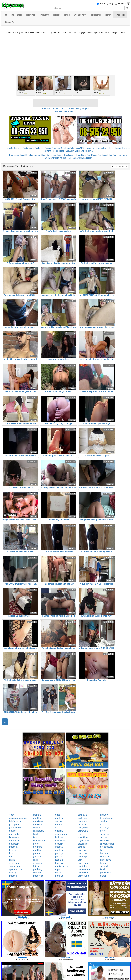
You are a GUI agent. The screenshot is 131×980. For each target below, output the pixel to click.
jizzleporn (14, 824)
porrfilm (37, 818)
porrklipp (37, 850)
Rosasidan (63, 151)
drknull (59, 824)
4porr (12, 815)
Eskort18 (79, 151)
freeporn (14, 847)
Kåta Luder (14, 155)
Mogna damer (75, 158)
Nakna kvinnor (34, 155)
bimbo (12, 853)
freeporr (13, 876)
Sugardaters (50, 158)
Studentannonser (48, 155)
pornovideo (83, 873)
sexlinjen (105, 834)
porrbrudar (83, 831)
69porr (36, 866)
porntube (82, 866)
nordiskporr (39, 824)
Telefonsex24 (76, 148)
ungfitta (59, 831)
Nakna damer (62, 158)
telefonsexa (15, 821)
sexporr (59, 844)
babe (12, 857)
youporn (37, 873)
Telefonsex (39, 148)
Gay (111, 4)
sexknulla (83, 815)
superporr (105, 857)
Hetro (102, 4)
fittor (57, 828)
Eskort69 (23, 155)
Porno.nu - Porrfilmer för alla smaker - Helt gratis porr (66, 109)
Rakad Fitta (96, 155)
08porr (59, 873)
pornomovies (107, 847)
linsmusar (14, 837)
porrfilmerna (106, 873)
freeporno (38, 876)
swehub (104, 821)
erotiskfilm (83, 844)
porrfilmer (60, 850)
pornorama (83, 876)
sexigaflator (106, 866)
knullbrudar (39, 831)
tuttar (103, 824)
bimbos (13, 850)
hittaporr (104, 863)
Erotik (78, 155)
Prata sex (56, 148)
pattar (103, 876)
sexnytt (104, 837)
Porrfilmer (117, 155)
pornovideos (84, 869)
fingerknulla (84, 841)
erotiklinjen (15, 841)
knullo (12, 860)
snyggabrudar (107, 844)
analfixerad (106, 860)
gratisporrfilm (62, 866)
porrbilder (83, 853)
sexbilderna (61, 834)
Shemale (122, 4)
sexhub (81, 847)
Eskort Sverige (115, 148)
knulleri (37, 828)
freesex (59, 847)
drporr (58, 869)
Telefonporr (87, 148)
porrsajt (59, 853)
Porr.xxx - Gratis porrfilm (65, 111)
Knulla (125, 155)
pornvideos (83, 863)
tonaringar (105, 828)
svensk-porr (39, 841)
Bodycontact (89, 151)
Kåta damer (87, 158)
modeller (82, 824)
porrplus (59, 876)
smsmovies (61, 841)
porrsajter (83, 850)
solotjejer (105, 841)
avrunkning (39, 863)
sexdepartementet (18, 818)
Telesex (48, 148)
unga (58, 815)
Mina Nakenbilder (101, 148)
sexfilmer (82, 818)
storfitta (37, 815)
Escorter (60, 155)
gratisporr (14, 844)
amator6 (104, 815)
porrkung (38, 847)
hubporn (104, 853)
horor (103, 831)
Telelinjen (18, 148)
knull (36, 834)
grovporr (37, 857)
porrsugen (83, 821)
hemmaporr (84, 857)
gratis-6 (13, 831)
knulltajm (60, 863)
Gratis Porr (86, 155)
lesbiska (59, 860)
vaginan (59, 821)
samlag (13, 873)
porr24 (59, 857)
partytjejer (38, 821)
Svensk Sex (107, 155)
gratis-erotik (15, 828)
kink (102, 850)
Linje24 (10, 148)
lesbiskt (59, 837)
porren (36, 853)
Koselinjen (65, 148)
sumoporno (15, 866)
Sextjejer (54, 151)
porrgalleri (83, 828)
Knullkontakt (70, 155)
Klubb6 (71, 151)
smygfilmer (83, 837)
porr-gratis (14, 834)
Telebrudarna (28, 148)
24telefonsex (107, 818)
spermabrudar (16, 869)
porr (80, 860)
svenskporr (15, 863)
